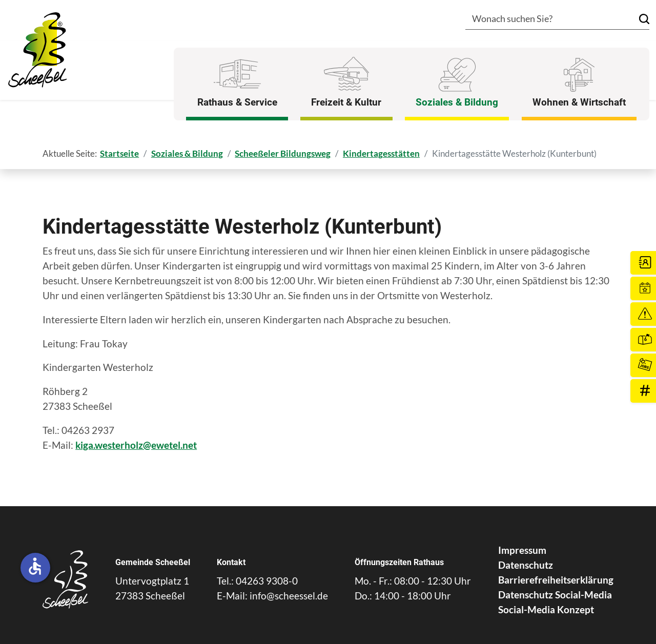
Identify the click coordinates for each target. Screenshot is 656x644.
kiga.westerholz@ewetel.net (136, 445)
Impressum (522, 550)
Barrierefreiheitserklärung (556, 580)
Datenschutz (526, 565)
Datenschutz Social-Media (555, 595)
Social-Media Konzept (546, 609)
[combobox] (542, 20)
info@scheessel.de (289, 596)
